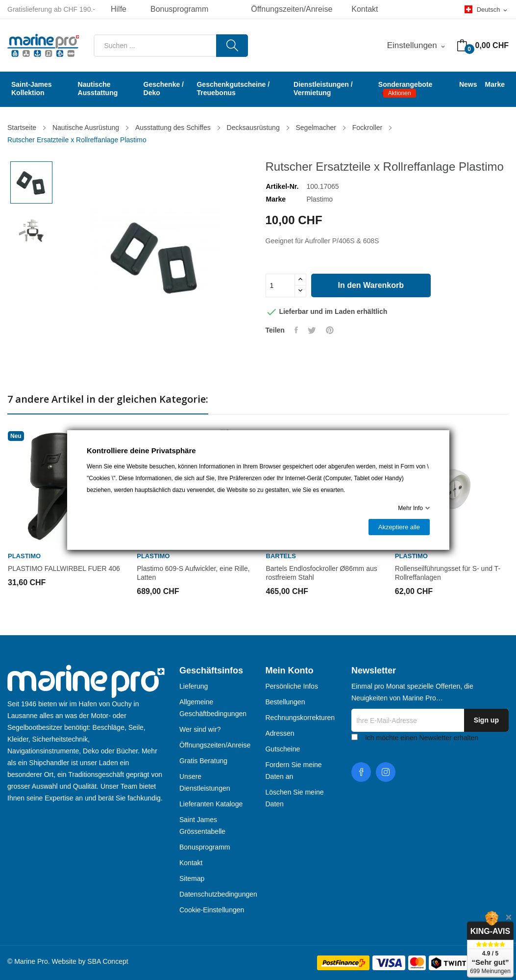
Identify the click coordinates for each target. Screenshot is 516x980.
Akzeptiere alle (399, 527)
